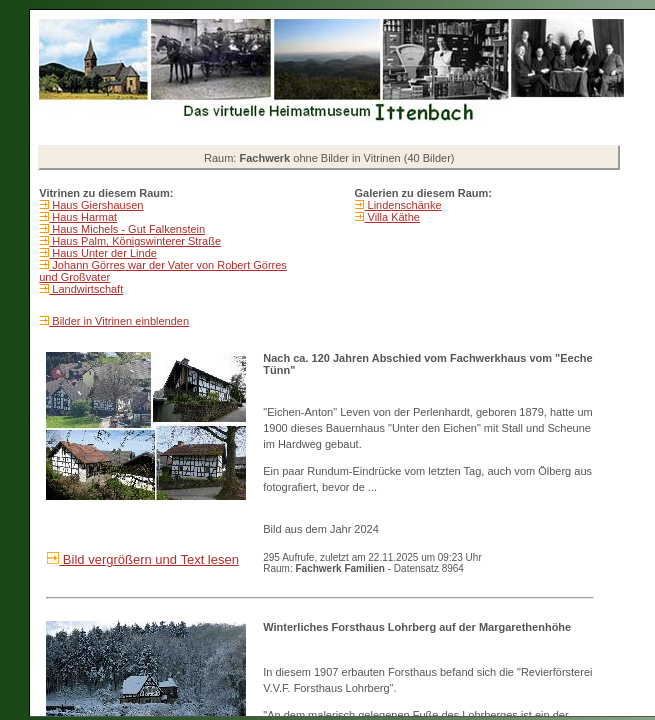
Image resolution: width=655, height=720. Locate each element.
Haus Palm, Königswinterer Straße (135, 241)
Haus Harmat (83, 217)
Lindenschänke (402, 205)
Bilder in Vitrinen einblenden (119, 321)
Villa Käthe (391, 217)
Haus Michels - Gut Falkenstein (127, 229)
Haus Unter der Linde (103, 253)
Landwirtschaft (86, 289)
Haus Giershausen (96, 205)
